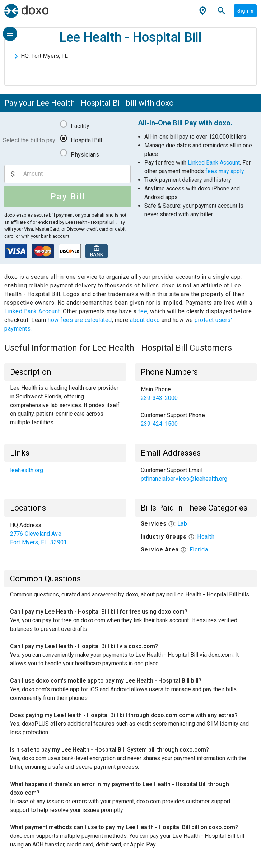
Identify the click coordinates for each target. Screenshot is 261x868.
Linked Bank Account (214, 163)
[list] (196, 407)
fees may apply (225, 171)
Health (206, 537)
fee (143, 311)
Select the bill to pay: (30, 140)
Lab (182, 524)
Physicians (85, 155)
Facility (80, 126)
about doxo (145, 320)
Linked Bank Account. (34, 311)
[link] (196, 394)
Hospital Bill (86, 140)
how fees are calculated (80, 320)
